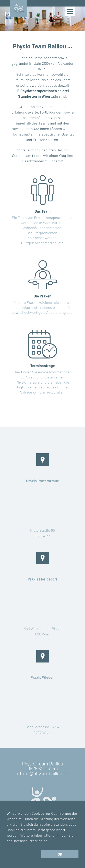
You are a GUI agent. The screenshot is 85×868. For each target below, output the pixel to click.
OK (60, 854)
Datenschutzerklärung (30, 841)
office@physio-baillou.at (43, 773)
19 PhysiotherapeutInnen (37, 91)
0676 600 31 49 (42, 768)
